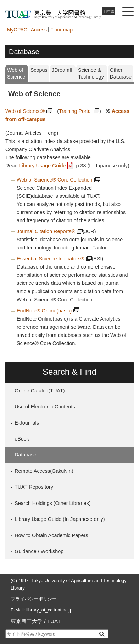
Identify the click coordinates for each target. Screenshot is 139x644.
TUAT (54, 621)
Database (25, 455)
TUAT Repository (33, 487)
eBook (21, 439)
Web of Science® (25, 111)
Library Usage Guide (42, 166)
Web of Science (16, 73)
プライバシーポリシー (34, 599)
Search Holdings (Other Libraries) (52, 503)
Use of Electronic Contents (44, 407)
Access (39, 30)
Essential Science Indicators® (51, 259)
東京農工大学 (27, 621)
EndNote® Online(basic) (44, 311)
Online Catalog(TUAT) (39, 391)
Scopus (39, 70)
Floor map (62, 30)
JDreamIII (63, 70)
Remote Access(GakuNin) (43, 471)
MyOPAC (17, 30)
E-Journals (26, 423)
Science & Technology (91, 73)
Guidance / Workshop (38, 551)
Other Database (121, 73)
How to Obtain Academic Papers (51, 535)
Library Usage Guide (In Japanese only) (59, 519)
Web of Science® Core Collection (55, 180)
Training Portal (75, 111)
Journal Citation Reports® (46, 231)
